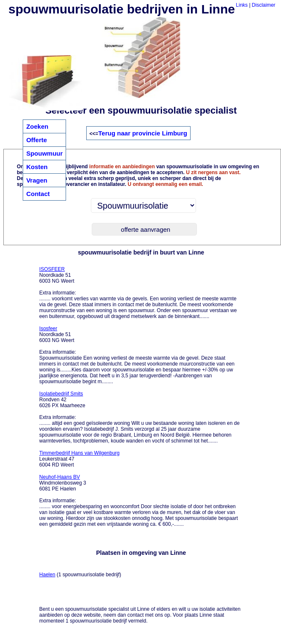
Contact (38, 194)
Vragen (37, 180)
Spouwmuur (44, 153)
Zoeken (37, 126)
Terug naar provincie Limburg (143, 133)
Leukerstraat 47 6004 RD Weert (79, 459)
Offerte (36, 140)
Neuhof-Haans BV (60, 477)
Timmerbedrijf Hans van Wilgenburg (79, 453)
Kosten (37, 167)
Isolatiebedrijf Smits (61, 394)
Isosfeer (48, 329)
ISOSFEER (52, 269)
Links (242, 5)
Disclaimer (264, 5)
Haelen (47, 575)
